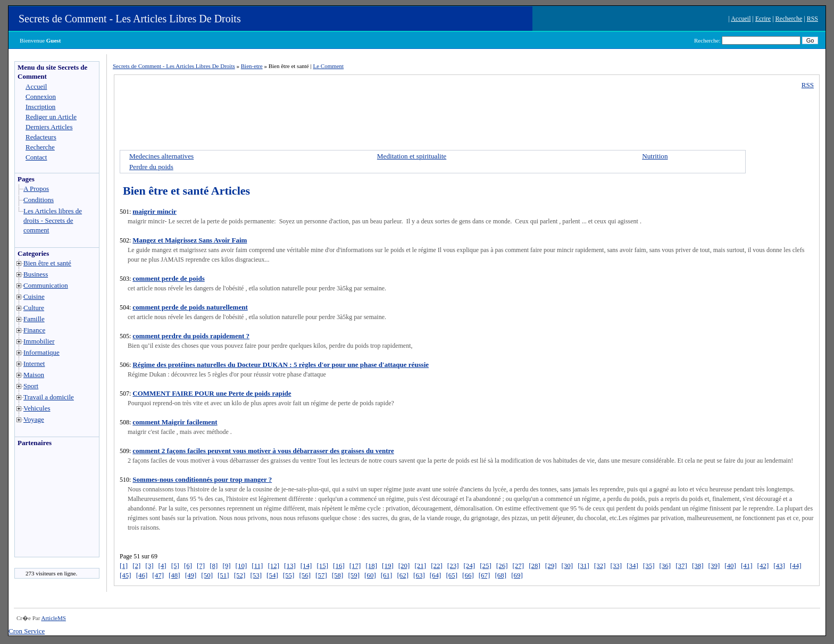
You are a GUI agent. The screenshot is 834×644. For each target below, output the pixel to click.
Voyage (34, 419)
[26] (502, 566)
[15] (322, 566)
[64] (436, 575)
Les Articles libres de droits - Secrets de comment (53, 220)
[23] (453, 566)
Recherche (789, 19)
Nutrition (655, 156)
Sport (31, 386)
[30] (568, 566)
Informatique (41, 352)
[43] (779, 566)
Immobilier (39, 341)
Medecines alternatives (161, 156)
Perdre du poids (151, 167)
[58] (338, 575)
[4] (162, 566)
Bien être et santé (47, 263)
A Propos (36, 189)
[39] (714, 566)
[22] (437, 566)
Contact (36, 157)
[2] (136, 566)
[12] (273, 566)
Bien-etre (252, 66)
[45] (126, 575)
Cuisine (34, 296)
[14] (306, 566)
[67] (485, 575)
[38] (698, 566)
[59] (354, 575)
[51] (223, 575)
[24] (469, 566)
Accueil (741, 19)
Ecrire (763, 19)
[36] (665, 566)
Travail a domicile (49, 397)
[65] (452, 575)
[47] (158, 575)
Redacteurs (41, 137)
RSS (812, 19)
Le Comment (328, 66)
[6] (188, 566)
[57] (321, 575)
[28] (535, 566)
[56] (305, 575)
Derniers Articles (49, 127)
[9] (226, 566)
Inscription (40, 107)
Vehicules (37, 408)
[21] (420, 566)
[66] (468, 575)
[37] (681, 566)
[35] (649, 566)
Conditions (39, 200)
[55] (289, 575)
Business (36, 274)
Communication (46, 285)
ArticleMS (53, 618)
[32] (600, 566)
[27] (518, 566)
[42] (763, 566)
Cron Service (27, 631)
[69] (517, 575)
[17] (355, 566)
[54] (272, 575)
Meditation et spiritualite (412, 156)
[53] (256, 575)
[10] (241, 566)
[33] (616, 566)
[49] (191, 575)
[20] (404, 566)
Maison (34, 375)
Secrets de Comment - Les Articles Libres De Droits (130, 19)
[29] (551, 566)
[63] (419, 575)
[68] (501, 575)
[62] (403, 575)
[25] (486, 566)
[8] (214, 566)
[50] (207, 575)
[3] (149, 566)
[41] (747, 566)
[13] (290, 566)
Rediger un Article (51, 117)
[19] (388, 566)
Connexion (41, 97)
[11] (257, 566)
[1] (124, 566)
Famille (34, 319)
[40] (730, 566)
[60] (370, 575)
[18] (371, 566)
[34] (632, 566)
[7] (201, 566)
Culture (34, 308)
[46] (142, 575)
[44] (796, 566)
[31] (583, 566)
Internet (34, 363)
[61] (387, 575)
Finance (34, 330)
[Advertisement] (47, 505)
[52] (240, 575)
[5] (175, 566)
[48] (174, 575)
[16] (339, 566)
